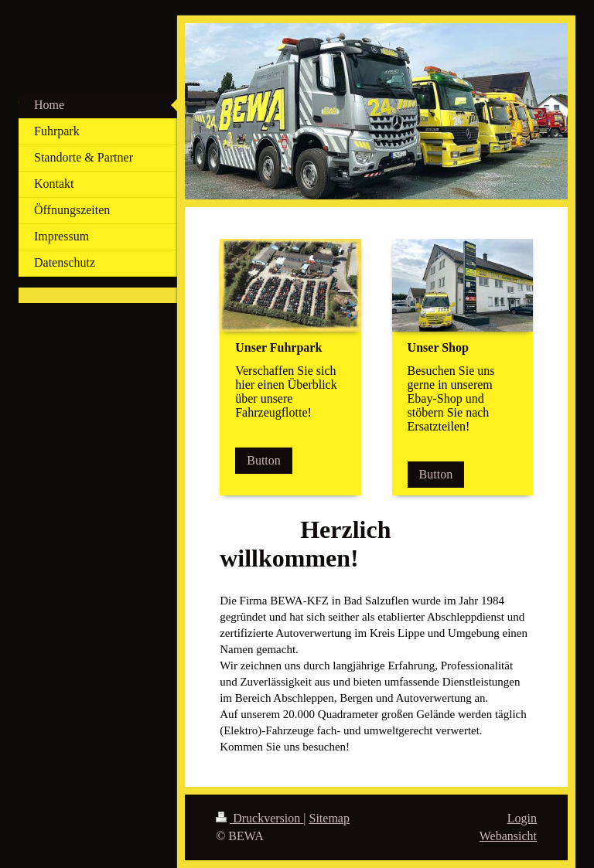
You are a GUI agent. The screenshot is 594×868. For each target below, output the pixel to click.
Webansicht (508, 836)
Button (264, 460)
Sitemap (329, 818)
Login (522, 818)
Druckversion (259, 818)
